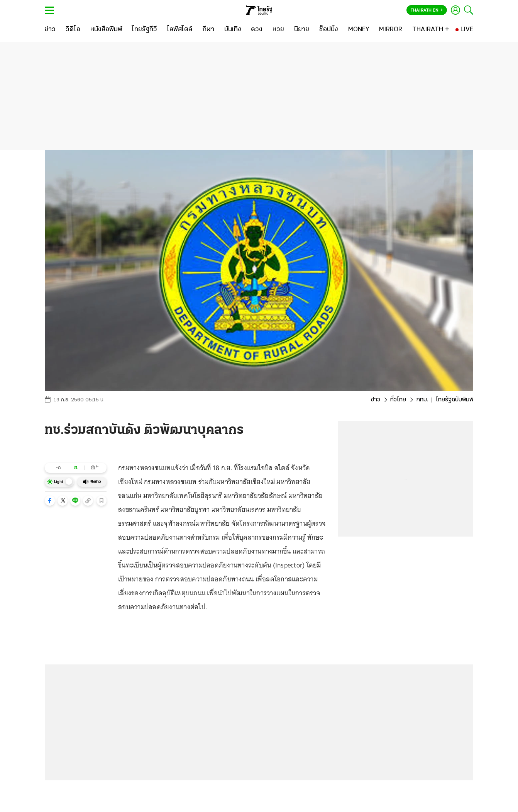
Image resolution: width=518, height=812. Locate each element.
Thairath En (427, 10)
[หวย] (278, 30)
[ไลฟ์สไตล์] (180, 30)
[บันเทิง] (233, 30)
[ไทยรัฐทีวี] (145, 30)
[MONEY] (359, 30)
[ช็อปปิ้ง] (329, 30)
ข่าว (376, 400)
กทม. (422, 400)
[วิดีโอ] (73, 30)
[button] (50, 501)
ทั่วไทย (398, 400)
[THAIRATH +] (431, 30)
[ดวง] (257, 30)
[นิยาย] (302, 30)
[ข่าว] (50, 30)
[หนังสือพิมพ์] (106, 30)
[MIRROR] (391, 30)
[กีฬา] (208, 30)
